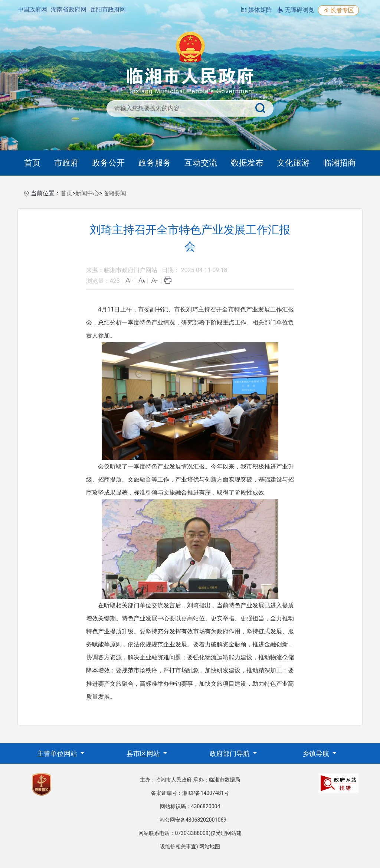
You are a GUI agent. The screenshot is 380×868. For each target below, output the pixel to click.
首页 (32, 163)
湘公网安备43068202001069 (193, 820)
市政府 (66, 163)
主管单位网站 (58, 753)
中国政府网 (32, 9)
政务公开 (108, 163)
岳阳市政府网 (108, 9)
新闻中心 (87, 193)
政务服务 (155, 163)
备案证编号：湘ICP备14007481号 (190, 793)
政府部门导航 (230, 753)
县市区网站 (144, 753)
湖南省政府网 (69, 9)
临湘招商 (340, 163)
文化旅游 (293, 163)
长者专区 (338, 10)
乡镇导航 (317, 753)
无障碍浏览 (296, 10)
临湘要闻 (114, 193)
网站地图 (210, 846)
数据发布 (247, 163)
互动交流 (201, 163)
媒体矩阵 (256, 10)
